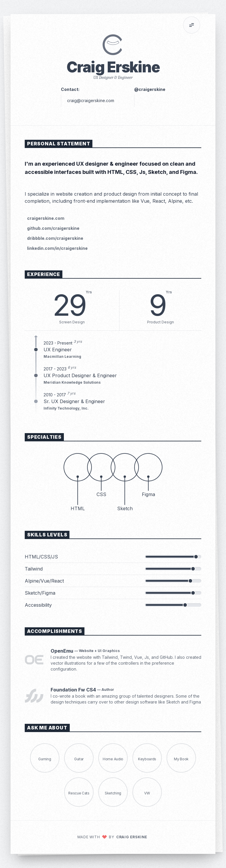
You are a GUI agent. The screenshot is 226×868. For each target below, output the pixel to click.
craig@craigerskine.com (91, 100)
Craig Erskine (132, 837)
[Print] (207, 25)
